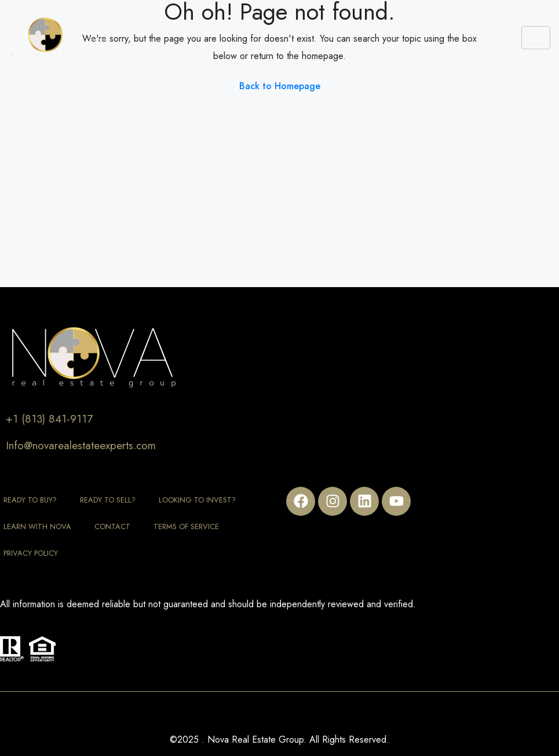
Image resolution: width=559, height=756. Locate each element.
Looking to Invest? (197, 500)
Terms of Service (186, 526)
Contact (112, 526)
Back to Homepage (280, 86)
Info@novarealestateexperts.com (81, 445)
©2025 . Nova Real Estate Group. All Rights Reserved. (279, 740)
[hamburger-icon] (536, 38)
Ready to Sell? (108, 500)
